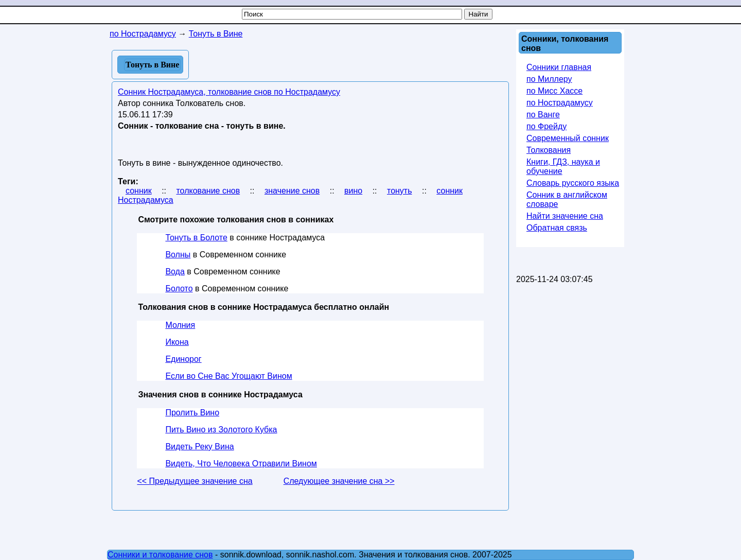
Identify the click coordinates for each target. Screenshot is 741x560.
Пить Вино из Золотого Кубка (221, 430)
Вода (175, 272)
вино (353, 191)
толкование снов (208, 191)
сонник (139, 191)
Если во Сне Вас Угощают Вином (228, 376)
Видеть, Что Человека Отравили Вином (241, 463)
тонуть (400, 191)
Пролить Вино (192, 413)
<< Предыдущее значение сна (195, 481)
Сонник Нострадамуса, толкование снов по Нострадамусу (229, 92)
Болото (179, 288)
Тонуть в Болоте (196, 238)
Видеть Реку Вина (199, 447)
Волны (178, 255)
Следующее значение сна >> (339, 481)
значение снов (292, 191)
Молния (180, 325)
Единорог (183, 359)
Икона (177, 342)
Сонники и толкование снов (160, 555)
